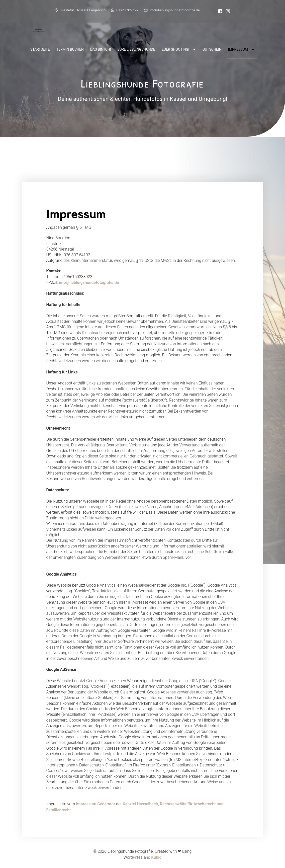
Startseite (40, 49)
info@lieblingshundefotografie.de (89, 283)
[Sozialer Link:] (219, 11)
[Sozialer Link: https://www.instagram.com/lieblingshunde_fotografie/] (227, 11)
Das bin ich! (101, 49)
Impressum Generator (96, 804)
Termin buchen (70, 49)
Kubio (156, 857)
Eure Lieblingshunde (136, 49)
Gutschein (212, 49)
